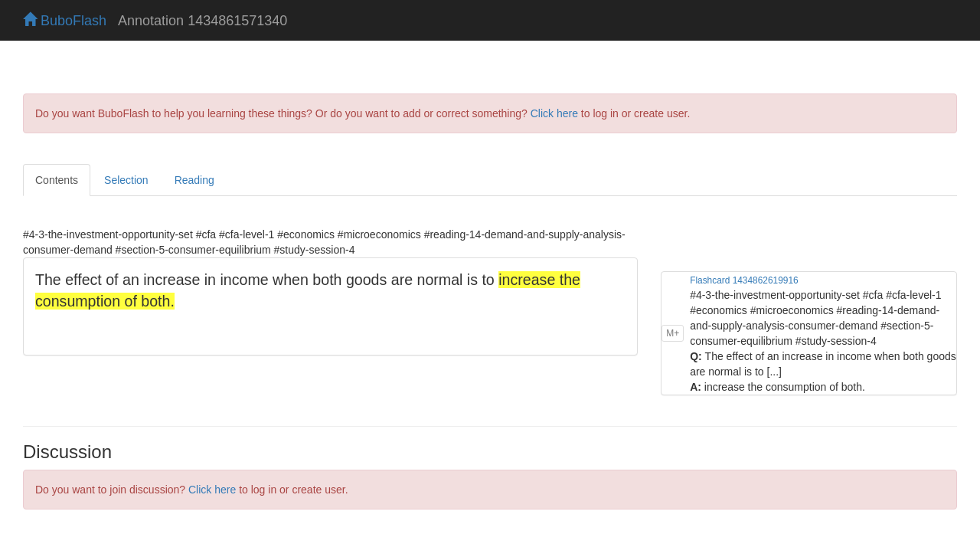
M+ (673, 333)
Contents (57, 180)
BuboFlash (65, 21)
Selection (126, 180)
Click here (554, 113)
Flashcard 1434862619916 (744, 280)
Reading (194, 180)
